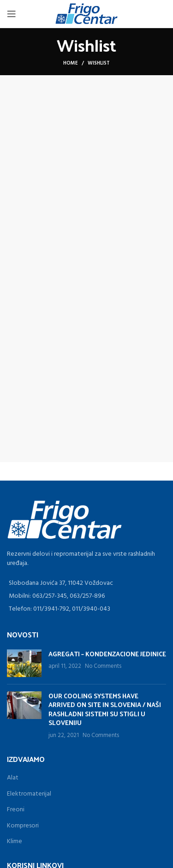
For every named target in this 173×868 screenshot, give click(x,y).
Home (71, 63)
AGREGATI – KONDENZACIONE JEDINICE (107, 654)
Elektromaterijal (29, 794)
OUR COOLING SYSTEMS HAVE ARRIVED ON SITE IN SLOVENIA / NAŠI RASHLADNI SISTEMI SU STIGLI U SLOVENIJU (105, 709)
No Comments (103, 666)
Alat (13, 778)
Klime (15, 841)
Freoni (16, 810)
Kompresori (23, 826)
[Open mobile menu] (12, 14)
